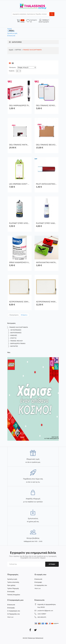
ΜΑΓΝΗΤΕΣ (14, 346)
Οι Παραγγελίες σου (14, 614)
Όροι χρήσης (11, 585)
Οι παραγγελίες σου (41, 585)
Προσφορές (11, 31)
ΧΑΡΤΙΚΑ (18, 50)
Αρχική (10, 29)
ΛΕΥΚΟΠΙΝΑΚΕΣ (16, 330)
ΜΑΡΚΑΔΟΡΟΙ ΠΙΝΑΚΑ (18, 344)
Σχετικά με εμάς (12, 33)
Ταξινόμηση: (12, 67)
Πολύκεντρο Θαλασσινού (35, 638)
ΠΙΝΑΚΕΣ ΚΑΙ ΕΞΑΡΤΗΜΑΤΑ (32, 50)
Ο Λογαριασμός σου (14, 611)
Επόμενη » (24, 315)
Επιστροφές (11, 592)
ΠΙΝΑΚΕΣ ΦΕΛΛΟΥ (17, 341)
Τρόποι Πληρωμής (13, 588)
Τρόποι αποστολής (13, 582)
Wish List (38, 588)
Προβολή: (12, 71)
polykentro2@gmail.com (45, 611)
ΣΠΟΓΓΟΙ (13, 338)
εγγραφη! (52, 564)
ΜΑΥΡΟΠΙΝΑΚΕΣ (16, 333)
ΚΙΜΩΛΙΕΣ (14, 335)
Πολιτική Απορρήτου (14, 595)
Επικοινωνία (11, 36)
